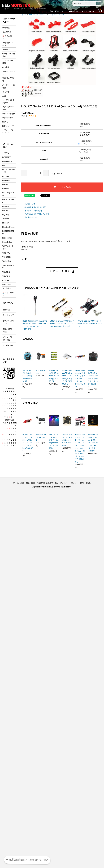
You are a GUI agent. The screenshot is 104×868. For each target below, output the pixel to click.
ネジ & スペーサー (8, 108)
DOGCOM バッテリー (8, 171)
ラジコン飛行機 (9, 114)
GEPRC (6, 185)
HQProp (6, 215)
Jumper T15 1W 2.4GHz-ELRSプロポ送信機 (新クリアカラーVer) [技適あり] (93, 378)
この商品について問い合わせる (37, 214)
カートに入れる (62, 187)
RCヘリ (5, 122)
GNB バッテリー (8, 194)
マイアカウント (88, 11)
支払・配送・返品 (28, 483)
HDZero (6, 206)
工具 (4, 96)
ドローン (6, 49)
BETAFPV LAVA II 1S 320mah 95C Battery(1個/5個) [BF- (54, 376)
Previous (32, 51)
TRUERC (6, 272)
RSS (5, 345)
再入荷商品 (7, 32)
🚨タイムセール (8, 37)
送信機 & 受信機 (8, 79)
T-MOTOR (6, 257)
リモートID (7, 92)
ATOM (11, 345)
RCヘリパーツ (8, 126)
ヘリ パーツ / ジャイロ (8, 131)
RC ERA (6, 280)
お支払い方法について (8, 322)
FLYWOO (6, 176)
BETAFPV (6, 157)
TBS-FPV (6, 253)
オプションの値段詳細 (33, 211)
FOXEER (6, 180)
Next (92, 51)
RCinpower (7, 238)
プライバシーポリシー (69, 483)
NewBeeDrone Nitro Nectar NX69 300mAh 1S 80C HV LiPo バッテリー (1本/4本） (93, 443)
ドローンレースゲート (9, 73)
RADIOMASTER (8, 232)
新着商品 (6, 28)
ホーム (24, 15)
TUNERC (6, 276)
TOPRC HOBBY (8, 267)
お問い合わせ (74, 11)
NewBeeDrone (8, 227)
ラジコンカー (8, 118)
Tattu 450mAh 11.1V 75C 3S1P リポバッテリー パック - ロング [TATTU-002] (80, 378)
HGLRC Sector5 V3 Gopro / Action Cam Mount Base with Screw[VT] (89, 324)
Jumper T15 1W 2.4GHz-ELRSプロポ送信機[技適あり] (28, 376)
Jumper (6, 219)
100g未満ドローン (8, 44)
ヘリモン (6, 153)
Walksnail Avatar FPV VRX (41, 437)
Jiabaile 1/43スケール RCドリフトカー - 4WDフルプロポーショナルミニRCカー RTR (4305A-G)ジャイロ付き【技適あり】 (80, 448)
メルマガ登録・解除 (7, 338)
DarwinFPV (7, 161)
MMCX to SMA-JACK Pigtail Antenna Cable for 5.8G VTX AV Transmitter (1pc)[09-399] (62, 324)
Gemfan (6, 189)
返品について (30, 204)
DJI (4, 165)
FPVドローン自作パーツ (38, 15)
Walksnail (6, 284)
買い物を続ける (31, 217)
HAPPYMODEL (8, 201)
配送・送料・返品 (8, 330)
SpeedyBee (7, 242)
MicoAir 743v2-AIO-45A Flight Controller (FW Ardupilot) (67, 440)
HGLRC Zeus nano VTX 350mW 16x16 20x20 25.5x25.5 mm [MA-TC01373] (28, 443)
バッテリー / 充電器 (8, 86)
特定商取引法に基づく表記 (35, 207)
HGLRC (6, 211)
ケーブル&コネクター (8, 101)
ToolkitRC (6, 261)
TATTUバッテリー (8, 247)
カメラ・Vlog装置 (8, 62)
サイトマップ (8, 315)
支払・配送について (58, 11)
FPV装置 (6, 67)
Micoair (5, 223)
